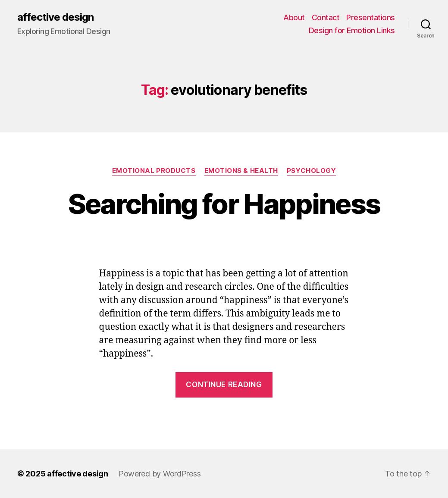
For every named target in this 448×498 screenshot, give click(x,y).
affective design (55, 17)
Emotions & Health (241, 171)
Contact (326, 17)
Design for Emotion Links (352, 30)
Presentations (371, 17)
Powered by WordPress (160, 474)
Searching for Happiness (224, 204)
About (294, 17)
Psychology (312, 171)
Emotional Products (154, 171)
